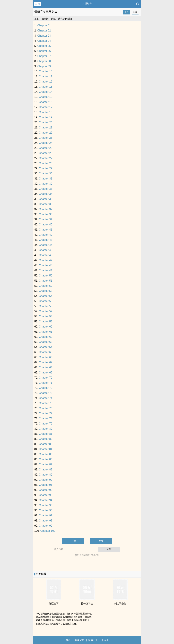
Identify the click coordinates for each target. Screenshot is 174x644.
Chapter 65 (46, 352)
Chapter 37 (46, 209)
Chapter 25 (46, 148)
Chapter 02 (44, 31)
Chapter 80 (46, 429)
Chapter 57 (46, 311)
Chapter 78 (46, 418)
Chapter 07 (44, 56)
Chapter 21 (46, 128)
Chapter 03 (44, 36)
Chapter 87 (46, 464)
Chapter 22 (46, 133)
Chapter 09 (44, 66)
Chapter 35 (46, 199)
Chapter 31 (46, 179)
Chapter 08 (44, 61)
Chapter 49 (46, 270)
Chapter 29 (46, 168)
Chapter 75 (46, 403)
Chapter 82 (46, 439)
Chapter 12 (46, 82)
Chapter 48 (46, 265)
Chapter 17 (46, 107)
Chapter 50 (46, 276)
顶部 (105, 640)
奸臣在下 (54, 604)
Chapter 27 (46, 158)
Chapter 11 (46, 76)
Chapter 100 (48, 531)
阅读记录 (79, 640)
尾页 (101, 541)
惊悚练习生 (87, 604)
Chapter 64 (46, 347)
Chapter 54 (46, 296)
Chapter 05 (44, 46)
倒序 (135, 12)
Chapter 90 (46, 480)
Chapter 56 (46, 306)
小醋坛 (87, 4)
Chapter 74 (46, 398)
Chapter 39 (46, 219)
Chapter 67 (46, 362)
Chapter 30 (46, 173)
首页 (68, 640)
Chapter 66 (46, 357)
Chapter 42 (46, 235)
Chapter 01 (44, 25)
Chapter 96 (46, 510)
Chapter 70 (46, 378)
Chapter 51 (46, 281)
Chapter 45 (46, 250)
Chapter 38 (46, 214)
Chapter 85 (46, 454)
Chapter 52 (46, 286)
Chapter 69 (46, 373)
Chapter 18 (46, 112)
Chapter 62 (46, 337)
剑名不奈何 (120, 604)
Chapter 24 (46, 143)
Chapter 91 (46, 485)
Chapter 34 (46, 194)
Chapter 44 (46, 245)
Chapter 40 (46, 225)
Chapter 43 (46, 240)
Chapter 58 (46, 316)
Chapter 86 (46, 459)
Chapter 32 (46, 184)
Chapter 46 (46, 255)
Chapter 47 (46, 260)
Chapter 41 (46, 230)
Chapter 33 (46, 189)
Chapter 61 (46, 332)
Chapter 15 (46, 97)
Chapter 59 (46, 321)
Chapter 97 (46, 515)
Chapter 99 (46, 526)
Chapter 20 (46, 122)
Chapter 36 (46, 204)
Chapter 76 (46, 408)
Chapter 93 (46, 495)
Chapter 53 (46, 291)
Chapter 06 (44, 51)
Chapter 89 (46, 475)
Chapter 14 (46, 92)
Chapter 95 (46, 505)
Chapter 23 (46, 138)
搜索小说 (93, 640)
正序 (126, 12)
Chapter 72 (46, 388)
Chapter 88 (46, 470)
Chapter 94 (46, 500)
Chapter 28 (46, 163)
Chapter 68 (46, 367)
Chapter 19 (46, 117)
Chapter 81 (46, 434)
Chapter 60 (46, 327)
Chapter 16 (46, 102)
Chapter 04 (44, 41)
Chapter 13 (46, 87)
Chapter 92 (46, 490)
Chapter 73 (46, 393)
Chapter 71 (46, 383)
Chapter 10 (46, 71)
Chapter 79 (46, 424)
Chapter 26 (46, 153)
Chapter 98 (46, 521)
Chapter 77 (46, 413)
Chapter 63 (46, 342)
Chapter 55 (46, 301)
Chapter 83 (46, 444)
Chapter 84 (46, 449)
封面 (38, 4)
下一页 (73, 541)
